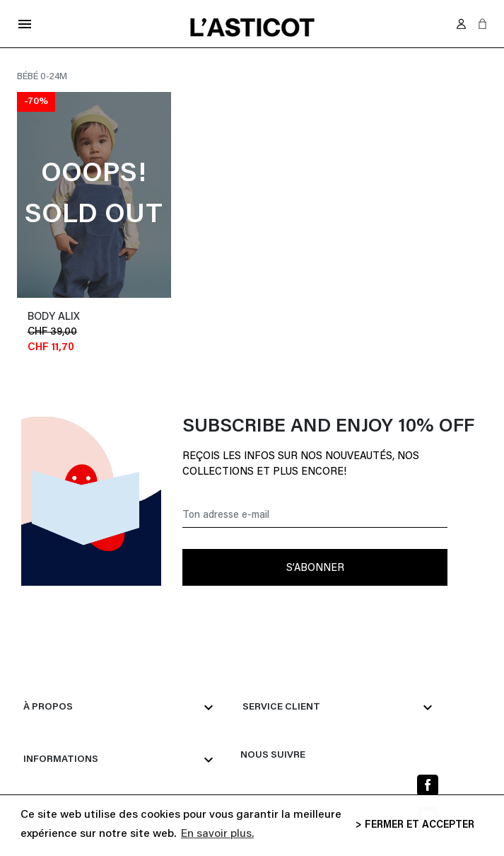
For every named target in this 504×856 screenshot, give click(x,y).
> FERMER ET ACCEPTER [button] (415, 825)
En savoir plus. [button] (217, 834)
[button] (482, 24)
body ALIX (54, 317)
